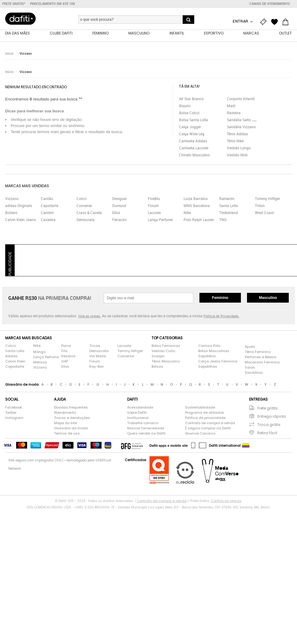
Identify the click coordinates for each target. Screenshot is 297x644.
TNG (223, 220)
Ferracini (119, 220)
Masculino (268, 298)
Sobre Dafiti (137, 413)
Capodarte (50, 206)
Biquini (185, 106)
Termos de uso (67, 433)
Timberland (229, 213)
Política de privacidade (205, 418)
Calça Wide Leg (192, 134)
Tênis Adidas (237, 134)
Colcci (82, 198)
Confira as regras (226, 501)
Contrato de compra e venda (210, 423)
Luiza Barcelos (196, 198)
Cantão (47, 198)
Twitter (11, 413)
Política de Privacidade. (221, 316)
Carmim (47, 213)
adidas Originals (19, 206)
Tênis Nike (235, 141)
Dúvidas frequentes (71, 407)
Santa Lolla (229, 206)
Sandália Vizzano (241, 127)
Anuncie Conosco (200, 433)
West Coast (264, 213)
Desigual (119, 198)
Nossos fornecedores (146, 428)
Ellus (116, 213)
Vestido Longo (239, 148)
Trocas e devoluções (72, 418)
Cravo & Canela (89, 213)
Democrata (86, 220)
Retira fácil (267, 433)
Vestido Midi (237, 155)
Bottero (11, 213)
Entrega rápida (272, 416)
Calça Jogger (190, 127)
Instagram (14, 418)
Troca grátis (269, 425)
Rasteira (234, 113)
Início (9, 53)
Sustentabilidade (200, 407)
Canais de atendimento (270, 4)
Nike (187, 213)
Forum (153, 206)
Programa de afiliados (205, 413)
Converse (84, 206)
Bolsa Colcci (189, 113)
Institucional (138, 418)
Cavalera (48, 220)
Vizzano (26, 53)
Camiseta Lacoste (194, 148)
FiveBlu (154, 198)
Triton (260, 206)
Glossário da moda (71, 428)
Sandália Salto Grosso (245, 120)
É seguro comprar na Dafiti (208, 428)
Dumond (119, 206)
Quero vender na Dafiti (146, 433)
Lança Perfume (160, 220)
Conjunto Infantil (241, 99)
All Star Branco (191, 99)
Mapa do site (65, 423)
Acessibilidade (140, 407)
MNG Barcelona (197, 206)
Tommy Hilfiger (267, 198)
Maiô (231, 106)
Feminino (220, 298)
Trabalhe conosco (143, 423)
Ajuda (250, 347)
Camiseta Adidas (193, 141)
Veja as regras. (89, 316)
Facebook (14, 407)
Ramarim (227, 198)
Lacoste (154, 213)
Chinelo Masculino (194, 155)
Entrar (241, 21)
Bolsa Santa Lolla (193, 120)
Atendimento (65, 413)
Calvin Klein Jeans (20, 220)
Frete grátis (268, 408)
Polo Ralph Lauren (199, 220)
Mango (39, 352)
